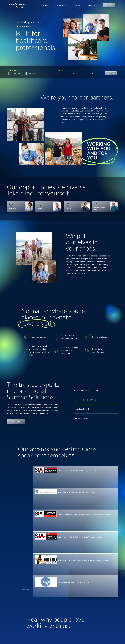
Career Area (13, 70)
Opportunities (62, 5)
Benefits (78, 5)
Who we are (45, 5)
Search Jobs (109, 5)
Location (60, 70)
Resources (92, 5)
